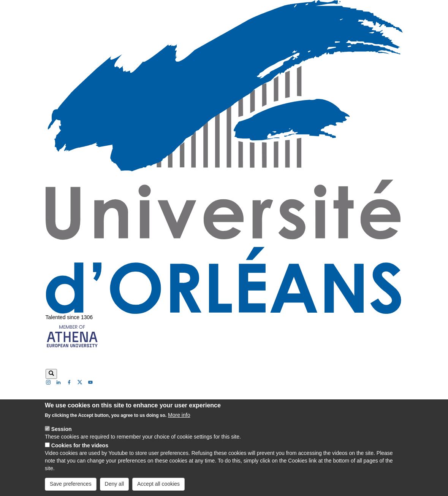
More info (179, 423)
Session (62, 437)
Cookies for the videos (80, 453)
